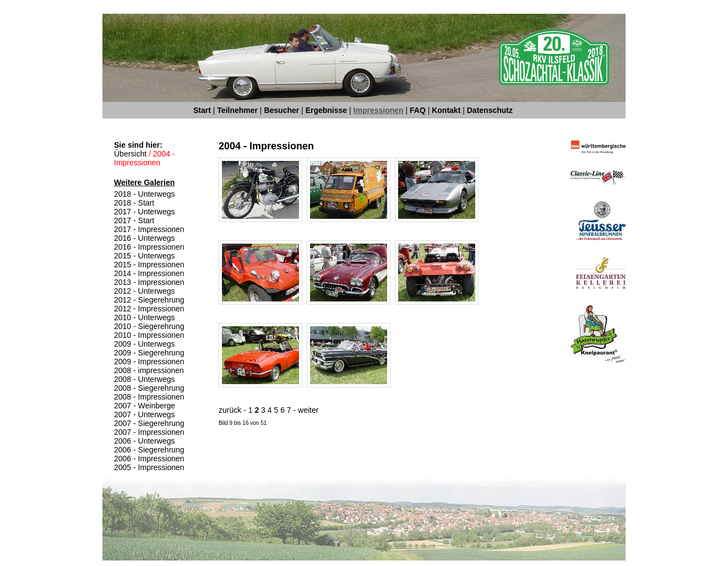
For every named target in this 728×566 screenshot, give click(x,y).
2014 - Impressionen (149, 273)
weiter (308, 410)
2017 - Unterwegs (145, 212)
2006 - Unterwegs (145, 441)
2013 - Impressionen (149, 282)
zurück (230, 410)
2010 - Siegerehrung (149, 326)
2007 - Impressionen (149, 432)
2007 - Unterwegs (145, 414)
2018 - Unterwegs (145, 194)
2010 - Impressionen (149, 335)
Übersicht (130, 154)
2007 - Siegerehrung (149, 423)
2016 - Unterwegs (145, 238)
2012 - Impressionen (149, 309)
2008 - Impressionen (149, 397)
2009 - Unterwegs (145, 344)
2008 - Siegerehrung (149, 388)
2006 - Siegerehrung (149, 450)
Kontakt (446, 110)
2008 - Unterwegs (145, 379)
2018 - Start (134, 203)
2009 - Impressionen (149, 362)
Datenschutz (490, 110)
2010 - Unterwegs (145, 317)
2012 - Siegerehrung (149, 300)
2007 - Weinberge (145, 406)
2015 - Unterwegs (145, 256)
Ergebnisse (326, 110)
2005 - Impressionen (149, 467)
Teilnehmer (237, 110)
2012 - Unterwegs (145, 291)
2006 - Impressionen (149, 459)
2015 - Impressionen (149, 265)
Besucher (281, 110)
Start (202, 110)
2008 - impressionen (149, 370)
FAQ (418, 110)
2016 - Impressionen (149, 247)
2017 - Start (134, 220)
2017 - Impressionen (149, 229)
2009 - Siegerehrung (149, 353)
